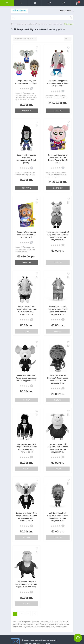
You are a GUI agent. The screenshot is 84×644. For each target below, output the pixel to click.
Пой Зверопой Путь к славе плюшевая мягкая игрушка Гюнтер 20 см (26, 584)
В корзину (26, 111)
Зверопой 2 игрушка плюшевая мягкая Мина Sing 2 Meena (58, 83)
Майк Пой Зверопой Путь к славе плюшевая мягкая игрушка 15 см (26, 378)
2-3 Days (58, 263)
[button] (35, 3)
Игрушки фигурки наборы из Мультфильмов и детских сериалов (38, 24)
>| (35, 614)
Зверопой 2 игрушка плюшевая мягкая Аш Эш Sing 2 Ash (26, 235)
